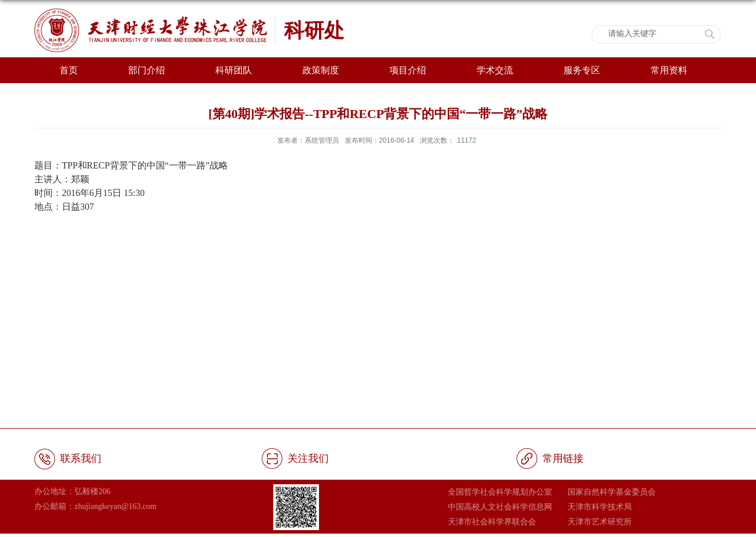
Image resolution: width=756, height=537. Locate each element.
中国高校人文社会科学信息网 (500, 507)
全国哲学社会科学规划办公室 (500, 492)
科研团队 (234, 70)
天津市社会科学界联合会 (492, 522)
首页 (69, 70)
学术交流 (495, 70)
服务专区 (582, 70)
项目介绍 (408, 70)
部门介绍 (147, 70)
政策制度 (321, 70)
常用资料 (669, 70)
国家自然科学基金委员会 (612, 492)
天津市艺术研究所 (600, 522)
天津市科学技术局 (600, 507)
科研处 (314, 30)
